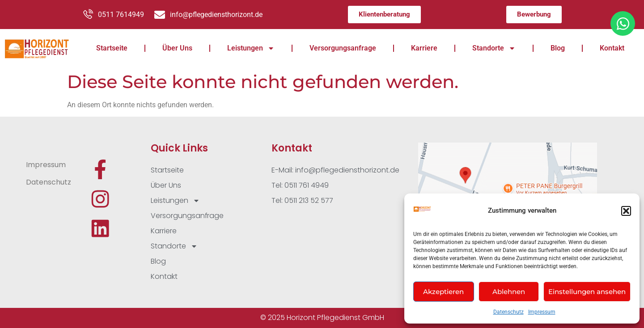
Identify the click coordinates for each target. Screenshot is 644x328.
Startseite (112, 48)
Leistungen (251, 48)
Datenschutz (508, 312)
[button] (626, 211)
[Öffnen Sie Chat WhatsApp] (623, 23)
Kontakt (612, 48)
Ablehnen (509, 292)
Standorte (494, 48)
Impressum (542, 312)
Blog (558, 48)
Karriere (424, 48)
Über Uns (177, 48)
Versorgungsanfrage (343, 48)
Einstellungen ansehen (587, 292)
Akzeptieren (443, 292)
